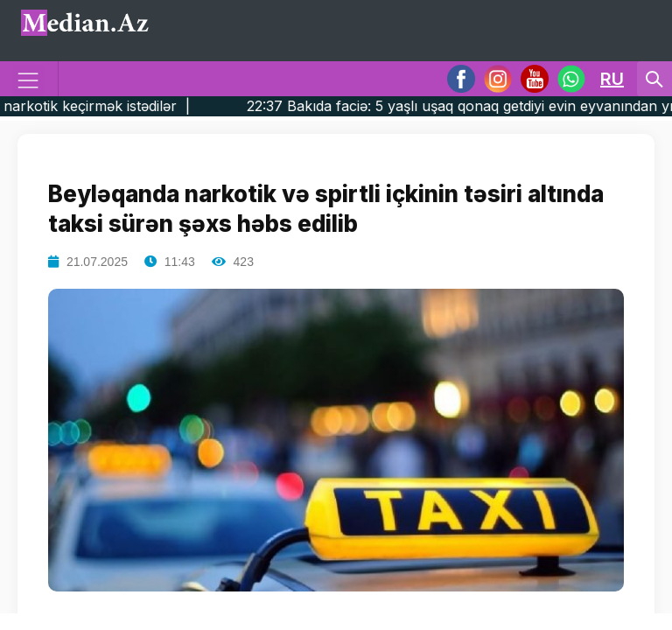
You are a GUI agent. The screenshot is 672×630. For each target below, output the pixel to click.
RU (612, 79)
